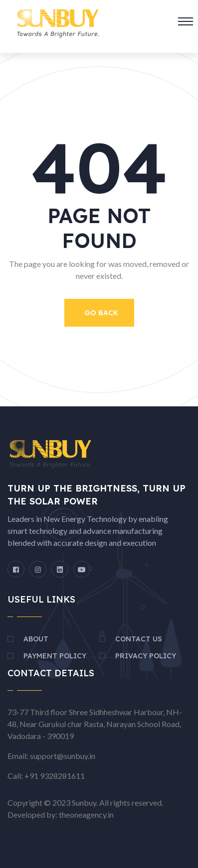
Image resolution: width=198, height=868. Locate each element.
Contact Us (139, 639)
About (36, 639)
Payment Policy (55, 656)
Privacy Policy (146, 656)
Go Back (101, 313)
